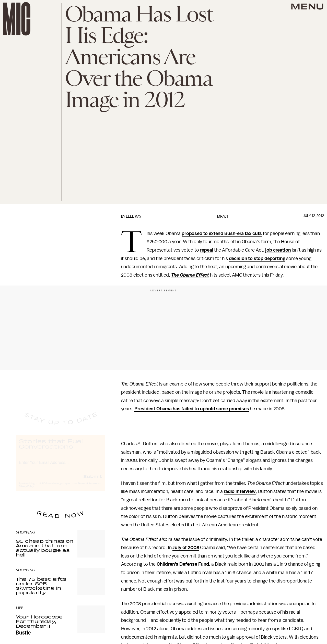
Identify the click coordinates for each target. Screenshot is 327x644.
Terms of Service (87, 488)
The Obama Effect (190, 275)
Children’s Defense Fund (183, 564)
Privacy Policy (26, 491)
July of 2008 (186, 548)
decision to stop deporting (257, 258)
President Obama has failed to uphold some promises (192, 409)
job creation (278, 250)
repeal (206, 250)
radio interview (240, 491)
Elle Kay (134, 216)
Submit (93, 481)
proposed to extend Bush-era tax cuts (222, 233)
